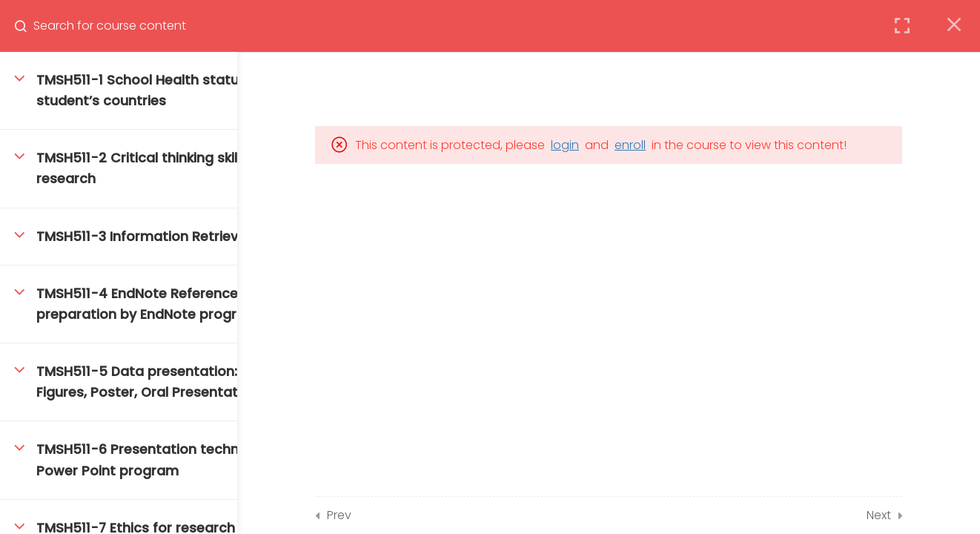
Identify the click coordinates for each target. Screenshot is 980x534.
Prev (397, 515)
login (623, 145)
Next (937, 515)
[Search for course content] (27, 26)
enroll (688, 145)
